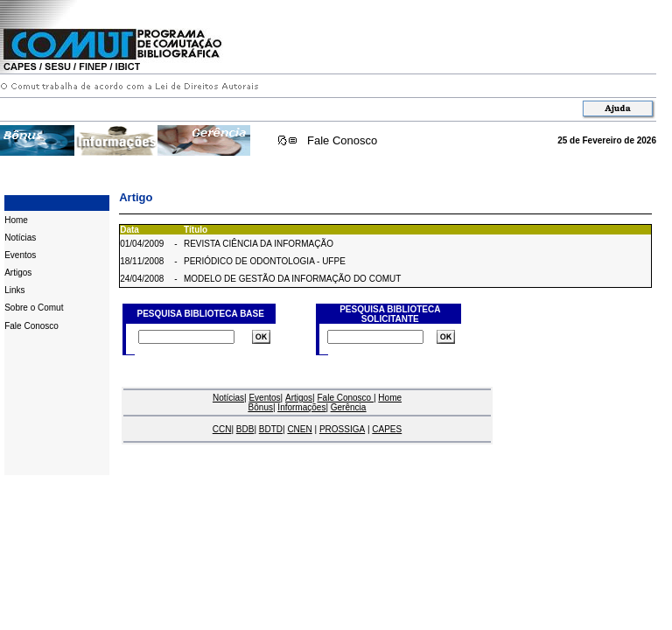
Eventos (20, 255)
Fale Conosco (342, 140)
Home (16, 220)
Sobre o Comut (34, 308)
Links (14, 290)
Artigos (18, 273)
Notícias (20, 238)
